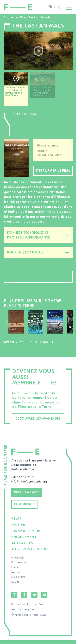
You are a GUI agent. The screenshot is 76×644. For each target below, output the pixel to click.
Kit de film (18, 581)
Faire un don (25, 508)
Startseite (11, 17)
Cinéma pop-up (26, 535)
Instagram (14, 599)
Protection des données (27, 608)
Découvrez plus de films (26, 346)
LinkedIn (44, 599)
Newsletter (18, 561)
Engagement (24, 541)
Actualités (22, 547)
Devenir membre (27, 496)
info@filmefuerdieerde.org (29, 485)
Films (23, 17)
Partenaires (19, 566)
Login (15, 585)
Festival (19, 529)
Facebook (24, 599)
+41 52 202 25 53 (23, 481)
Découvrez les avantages (38, 422)
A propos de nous (29, 553)
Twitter (34, 599)
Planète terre (48, 146)
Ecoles (15, 571)
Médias (16, 576)
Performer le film (53, 173)
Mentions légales (23, 613)
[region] (39, 91)
